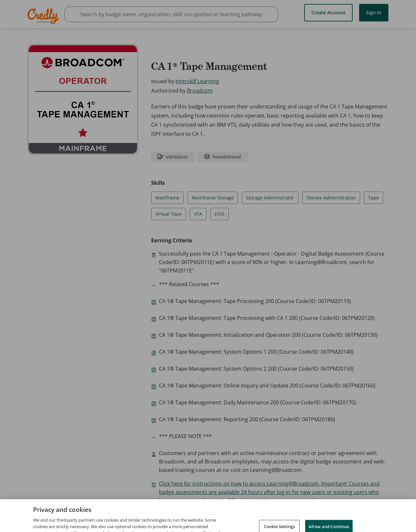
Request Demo (234, 515)
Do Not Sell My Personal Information (354, 525)
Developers (355, 515)
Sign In (374, 12)
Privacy (326, 515)
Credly (44, 16)
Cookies (297, 525)
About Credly (273, 515)
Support (384, 515)
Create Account (328, 12)
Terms (303, 515)
